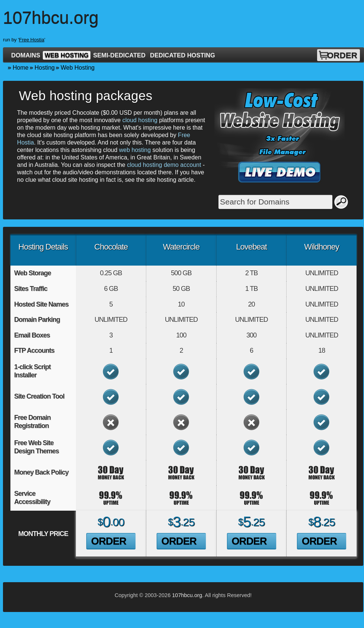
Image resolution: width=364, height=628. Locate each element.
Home (21, 68)
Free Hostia (32, 40)
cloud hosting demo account (164, 165)
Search (341, 202)
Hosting (45, 68)
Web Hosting (67, 55)
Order (342, 55)
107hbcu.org (187, 595)
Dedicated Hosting (183, 55)
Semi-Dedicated (119, 55)
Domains (26, 55)
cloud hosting (140, 120)
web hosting (135, 150)
